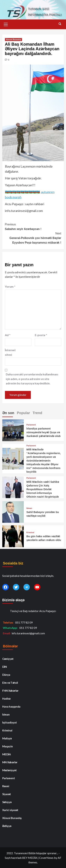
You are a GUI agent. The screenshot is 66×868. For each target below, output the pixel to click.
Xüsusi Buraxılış (14, 39)
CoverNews (46, 858)
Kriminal (30, 533)
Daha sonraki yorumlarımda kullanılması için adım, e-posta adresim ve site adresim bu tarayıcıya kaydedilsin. (32, 379)
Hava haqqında (11, 706)
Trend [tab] (37, 413)
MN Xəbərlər (10, 762)
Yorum (10, 286)
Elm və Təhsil (10, 683)
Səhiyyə (7, 802)
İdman (29, 508)
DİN (5, 667)
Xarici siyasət (10, 810)
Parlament (31, 425)
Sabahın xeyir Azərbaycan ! (33, 226)
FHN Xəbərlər (10, 691)
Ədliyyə (7, 826)
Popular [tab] (23, 413)
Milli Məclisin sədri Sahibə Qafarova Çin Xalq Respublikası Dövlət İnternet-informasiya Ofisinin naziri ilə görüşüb (43, 489)
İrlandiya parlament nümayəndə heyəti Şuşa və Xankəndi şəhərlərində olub (43, 432)
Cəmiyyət (8, 659)
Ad (8, 335)
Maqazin (8, 746)
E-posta (41, 335)
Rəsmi (6, 786)
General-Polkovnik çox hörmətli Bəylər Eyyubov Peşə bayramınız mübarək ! (33, 238)
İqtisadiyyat (10, 722)
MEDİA (7, 754)
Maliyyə (7, 738)
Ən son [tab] (8, 413)
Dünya (6, 675)
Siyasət (7, 794)
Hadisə (6, 699)
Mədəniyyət (10, 770)
